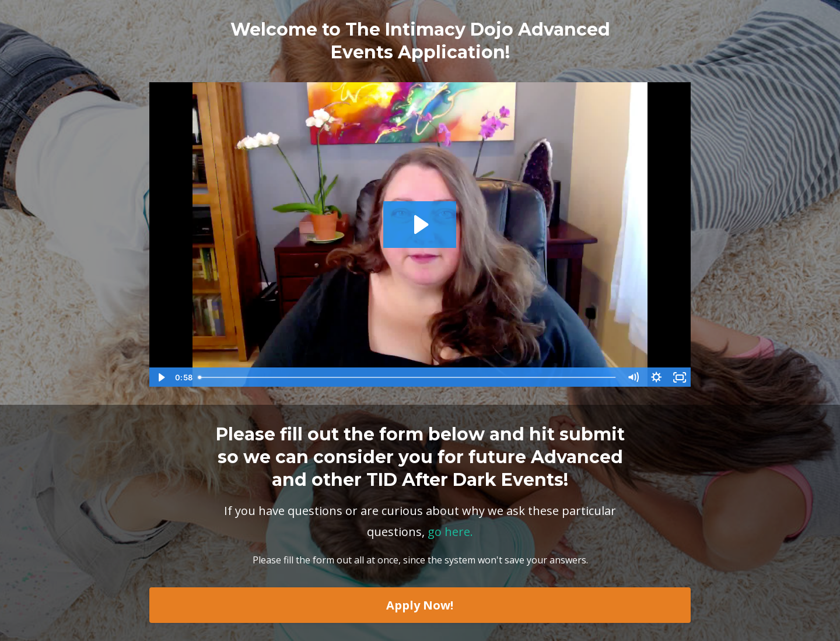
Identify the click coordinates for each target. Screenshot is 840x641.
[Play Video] (160, 377)
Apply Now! (420, 605)
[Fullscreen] (680, 377)
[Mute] (633, 377)
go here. (450, 532)
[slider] (407, 377)
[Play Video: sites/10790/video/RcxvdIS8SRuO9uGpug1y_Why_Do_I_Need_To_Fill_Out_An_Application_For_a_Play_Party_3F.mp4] (420, 225)
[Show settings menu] (656, 377)
